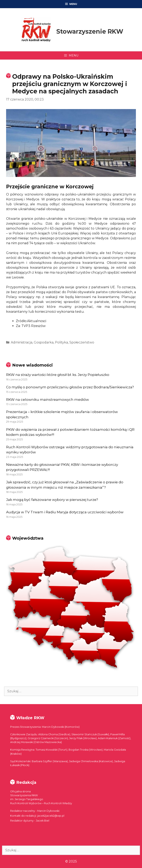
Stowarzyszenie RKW (90, 31)
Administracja (22, 342)
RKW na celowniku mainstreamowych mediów (48, 400)
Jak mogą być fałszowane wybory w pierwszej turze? (52, 500)
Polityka (61, 342)
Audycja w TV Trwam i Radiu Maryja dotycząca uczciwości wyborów (65, 512)
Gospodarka (44, 342)
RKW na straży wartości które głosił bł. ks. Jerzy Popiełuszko (58, 375)
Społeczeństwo (82, 342)
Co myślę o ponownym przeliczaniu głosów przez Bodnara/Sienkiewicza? (70, 387)
